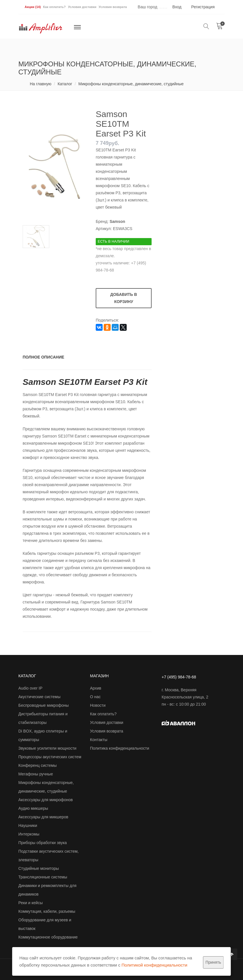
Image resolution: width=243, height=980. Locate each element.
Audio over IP (30, 688)
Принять (213, 962)
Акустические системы (39, 697)
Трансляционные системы (43, 877)
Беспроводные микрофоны (44, 705)
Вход (177, 7)
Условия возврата (113, 7)
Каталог (65, 84)
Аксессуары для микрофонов (46, 800)
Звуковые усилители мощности (47, 748)
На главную (41, 84)
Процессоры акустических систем (50, 757)
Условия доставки (82, 7)
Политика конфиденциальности (120, 748)
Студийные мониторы (39, 868)
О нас (95, 697)
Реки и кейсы (31, 903)
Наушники (28, 825)
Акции (33, 7)
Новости (98, 705)
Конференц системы (38, 765)
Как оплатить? (54, 7)
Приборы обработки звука (43, 843)
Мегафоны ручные (36, 774)
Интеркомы (29, 834)
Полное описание (43, 357)
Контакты (99, 740)
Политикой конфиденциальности (154, 965)
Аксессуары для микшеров (43, 817)
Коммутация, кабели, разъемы (47, 911)
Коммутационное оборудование (48, 937)
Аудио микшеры (33, 808)
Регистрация (203, 7)
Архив (96, 688)
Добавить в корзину (124, 298)
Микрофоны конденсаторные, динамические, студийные (131, 84)
